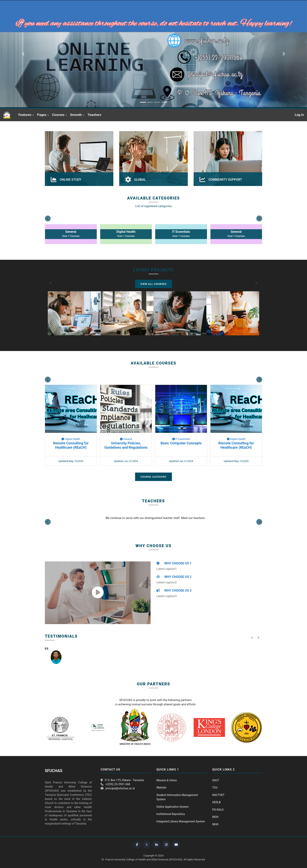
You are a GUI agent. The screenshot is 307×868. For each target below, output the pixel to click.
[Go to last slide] (48, 218)
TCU (215, 788)
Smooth (76, 115)
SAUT (216, 780)
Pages (42, 115)
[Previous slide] (48, 522)
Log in (299, 115)
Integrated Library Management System (181, 821)
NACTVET (218, 795)
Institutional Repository (171, 814)
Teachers (94, 115)
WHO (215, 824)
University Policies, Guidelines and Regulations (126, 445)
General (126, 439)
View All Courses (153, 284)
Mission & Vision (167, 780)
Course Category (153, 477)
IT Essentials (181, 439)
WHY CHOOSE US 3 (174, 591)
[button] (51, 283)
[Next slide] (259, 218)
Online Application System (173, 807)
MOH (215, 817)
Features (25, 115)
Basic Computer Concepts (181, 443)
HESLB (216, 802)
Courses (58, 115)
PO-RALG (218, 810)
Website (161, 788)
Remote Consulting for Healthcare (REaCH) (71, 445)
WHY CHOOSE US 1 (174, 563)
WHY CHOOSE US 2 (174, 577)
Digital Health (71, 439)
